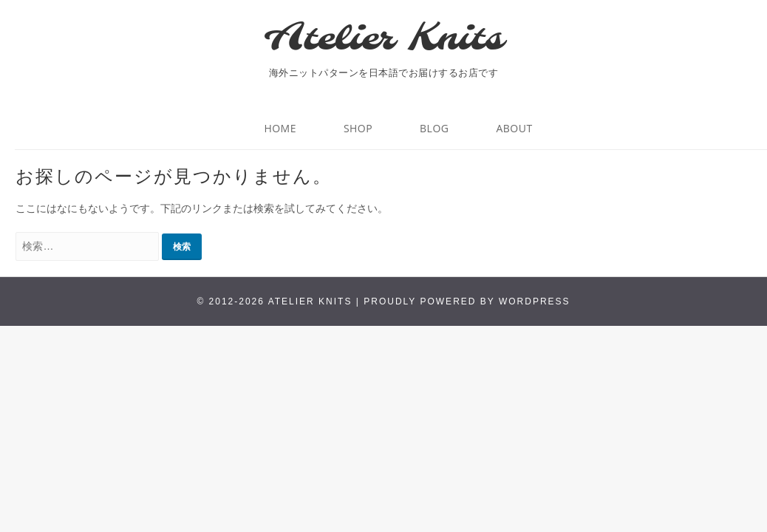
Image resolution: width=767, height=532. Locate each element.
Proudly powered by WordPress (467, 301)
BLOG (434, 128)
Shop (358, 128)
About (514, 128)
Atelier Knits (383, 39)
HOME (280, 128)
